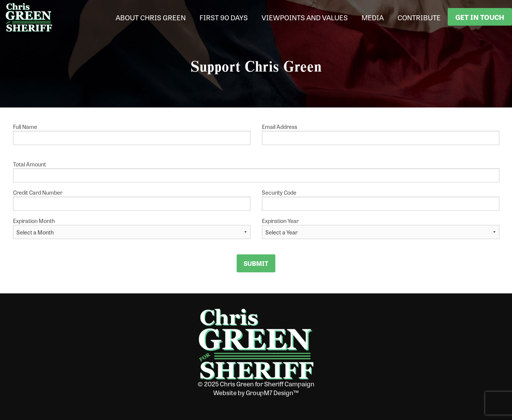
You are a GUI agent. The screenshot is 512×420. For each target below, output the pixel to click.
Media (373, 17)
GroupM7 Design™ (272, 393)
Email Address (381, 134)
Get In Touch (480, 17)
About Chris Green (151, 17)
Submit (256, 263)
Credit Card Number (132, 200)
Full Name (132, 134)
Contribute (419, 17)
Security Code (381, 200)
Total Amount (256, 171)
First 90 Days (224, 17)
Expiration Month (34, 221)
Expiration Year (280, 221)
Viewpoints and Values (305, 17)
